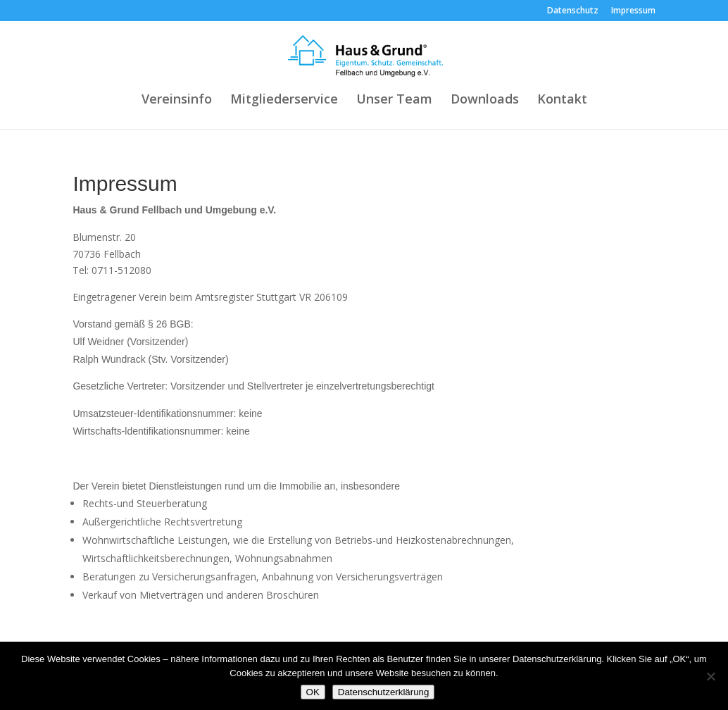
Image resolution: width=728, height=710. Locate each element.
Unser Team (394, 100)
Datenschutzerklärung (384, 692)
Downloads (485, 100)
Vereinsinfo (177, 100)
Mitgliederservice (284, 100)
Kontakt (562, 100)
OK (313, 692)
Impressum (633, 11)
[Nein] (710, 676)
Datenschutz (573, 11)
